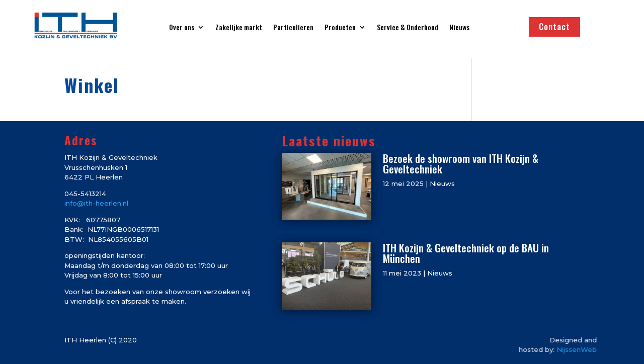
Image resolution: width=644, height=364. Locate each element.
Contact (554, 26)
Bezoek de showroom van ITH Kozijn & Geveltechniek (461, 163)
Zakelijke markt (239, 28)
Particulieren (293, 28)
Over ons (182, 28)
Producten (340, 28)
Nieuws (459, 28)
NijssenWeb (595, 349)
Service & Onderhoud (408, 28)
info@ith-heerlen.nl (96, 203)
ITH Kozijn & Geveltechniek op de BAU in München (466, 253)
